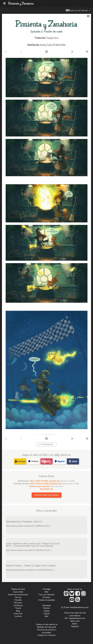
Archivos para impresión (46, 486)
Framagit (46, 589)
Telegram (75, 626)
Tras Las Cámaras (46, 595)
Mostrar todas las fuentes (46, 495)
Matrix (75, 624)
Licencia (18, 616)
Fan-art (18, 597)
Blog (18, 611)
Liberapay (46, 605)
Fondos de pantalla (46, 600)
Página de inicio (18, 589)
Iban (46, 616)
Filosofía (18, 600)
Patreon (46, 608)
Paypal (47, 614)
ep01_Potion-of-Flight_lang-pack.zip (55, 484)
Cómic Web (18, 592)
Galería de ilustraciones (18, 595)
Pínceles (46, 597)
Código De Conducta (47, 635)
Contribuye (18, 605)
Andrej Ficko (46, 45)
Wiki (46, 592)
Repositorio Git (46, 489)
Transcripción (48, 444)
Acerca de (18, 614)
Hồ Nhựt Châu (59, 45)
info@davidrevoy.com (79, 608)
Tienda (18, 608)
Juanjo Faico (52, 38)
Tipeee (46, 611)
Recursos (18, 603)
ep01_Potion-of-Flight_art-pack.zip (53, 481)
